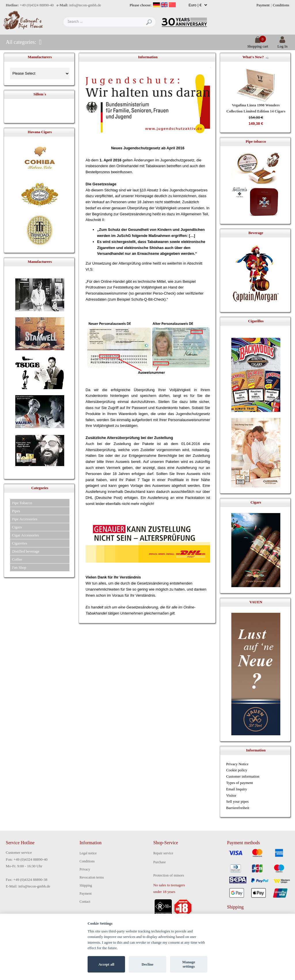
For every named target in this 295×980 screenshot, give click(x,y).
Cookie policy (237, 770)
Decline (147, 964)
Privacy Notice (237, 764)
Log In (282, 44)
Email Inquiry (237, 789)
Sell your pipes (237, 801)
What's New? (253, 57)
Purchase (159, 862)
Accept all (106, 964)
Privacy (85, 869)
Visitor (231, 795)
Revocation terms (92, 877)
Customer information (243, 776)
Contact (85, 902)
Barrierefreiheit (238, 808)
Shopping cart (258, 44)
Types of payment (240, 783)
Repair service (163, 853)
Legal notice (88, 853)
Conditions (281, 5)
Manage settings (189, 964)
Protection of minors (169, 875)
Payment (263, 5)
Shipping (86, 885)
